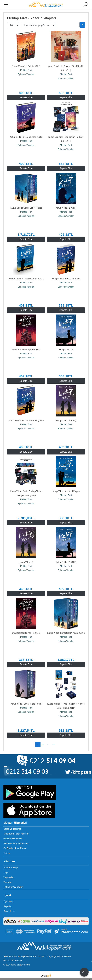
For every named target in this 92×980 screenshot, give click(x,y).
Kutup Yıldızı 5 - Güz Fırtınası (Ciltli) (26, 420)
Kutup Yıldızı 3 (26, 562)
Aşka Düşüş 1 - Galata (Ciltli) (26, 66)
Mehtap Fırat (26, 70)
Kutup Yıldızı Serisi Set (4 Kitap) (26, 208)
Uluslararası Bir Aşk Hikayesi (26, 350)
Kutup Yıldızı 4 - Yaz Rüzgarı (66, 491)
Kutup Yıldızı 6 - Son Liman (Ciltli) (26, 137)
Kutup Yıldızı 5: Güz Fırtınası (66, 279)
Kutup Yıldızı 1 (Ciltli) (66, 208)
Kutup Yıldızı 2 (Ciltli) (66, 562)
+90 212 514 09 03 (13, 961)
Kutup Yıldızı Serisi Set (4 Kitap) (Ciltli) (66, 633)
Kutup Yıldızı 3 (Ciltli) (66, 420)
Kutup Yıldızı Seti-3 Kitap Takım (26, 704)
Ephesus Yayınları (26, 74)
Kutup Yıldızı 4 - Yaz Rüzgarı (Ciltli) (26, 279)
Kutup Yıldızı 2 (66, 350)
